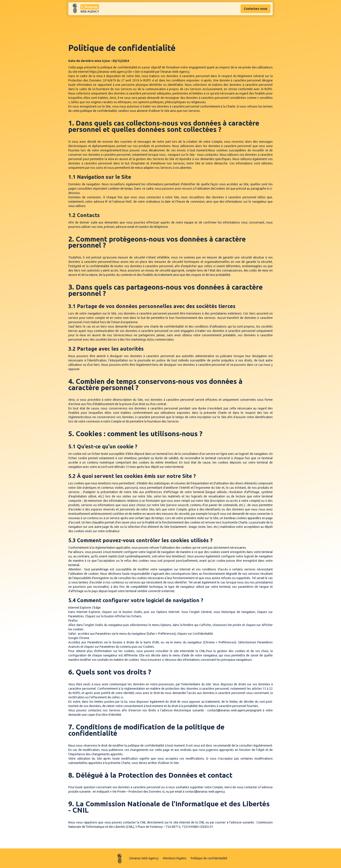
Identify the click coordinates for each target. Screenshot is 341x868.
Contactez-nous (256, 9)
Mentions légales (175, 858)
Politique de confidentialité (209, 858)
